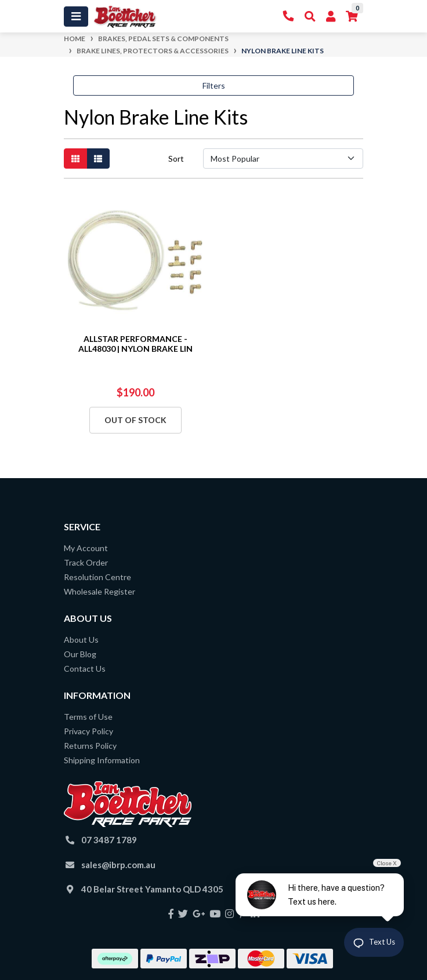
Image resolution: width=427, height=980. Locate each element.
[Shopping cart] (352, 17)
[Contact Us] (289, 17)
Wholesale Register (99, 591)
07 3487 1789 (109, 840)
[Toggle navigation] (76, 17)
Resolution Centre (97, 577)
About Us (81, 640)
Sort (176, 159)
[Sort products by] (283, 159)
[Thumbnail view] (75, 159)
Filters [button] (214, 85)
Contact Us (85, 668)
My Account (86, 548)
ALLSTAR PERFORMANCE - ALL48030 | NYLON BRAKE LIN (135, 344)
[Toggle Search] (310, 17)
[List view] (98, 159)
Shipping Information (102, 760)
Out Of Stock (135, 420)
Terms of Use (88, 717)
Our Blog (80, 654)
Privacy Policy (88, 731)
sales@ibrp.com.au (118, 865)
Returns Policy (90, 746)
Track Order (86, 562)
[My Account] (331, 17)
